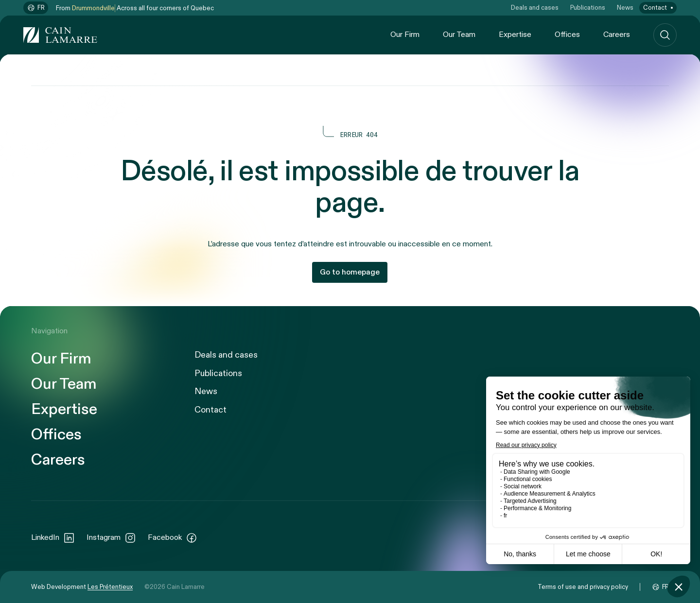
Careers (617, 35)
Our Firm (405, 35)
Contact (655, 8)
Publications (588, 8)
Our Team (459, 35)
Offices (567, 35)
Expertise (515, 35)
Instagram (111, 538)
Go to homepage (350, 272)
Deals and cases (535, 8)
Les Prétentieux (110, 587)
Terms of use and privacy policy (583, 587)
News (625, 8)
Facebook (173, 538)
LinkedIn (53, 538)
